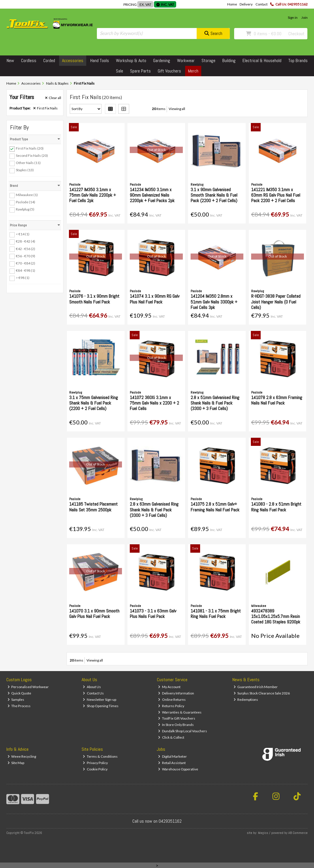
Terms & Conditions (100, 756)
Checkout (296, 34)
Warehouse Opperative (178, 769)
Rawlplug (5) (25, 209)
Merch (193, 71)
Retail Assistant (172, 763)
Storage (208, 60)
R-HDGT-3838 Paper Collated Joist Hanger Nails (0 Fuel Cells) (276, 302)
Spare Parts (140, 71)
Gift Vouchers (169, 71)
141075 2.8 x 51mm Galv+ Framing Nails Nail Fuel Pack (215, 507)
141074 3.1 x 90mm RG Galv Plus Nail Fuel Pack (155, 299)
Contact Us (93, 693)
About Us (92, 687)
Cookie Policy (95, 769)
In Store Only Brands (176, 725)
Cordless (29, 60)
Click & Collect (171, 737)
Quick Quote (19, 693)
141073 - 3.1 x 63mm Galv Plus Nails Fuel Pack (153, 614)
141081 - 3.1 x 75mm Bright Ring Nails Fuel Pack (216, 614)
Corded (49, 60)
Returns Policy (171, 706)
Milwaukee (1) (27, 195)
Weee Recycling (22, 756)
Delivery (246, 4)
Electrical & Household (262, 60)
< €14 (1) (23, 234)
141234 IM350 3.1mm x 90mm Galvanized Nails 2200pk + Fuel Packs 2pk (152, 195)
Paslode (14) (26, 202)
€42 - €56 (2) (26, 248)
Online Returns (172, 700)
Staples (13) (25, 170)
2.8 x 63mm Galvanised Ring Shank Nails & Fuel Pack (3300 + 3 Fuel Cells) (154, 510)
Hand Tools (100, 60)
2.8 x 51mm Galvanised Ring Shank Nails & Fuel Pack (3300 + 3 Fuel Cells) (215, 403)
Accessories (73, 60)
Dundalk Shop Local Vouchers (183, 731)
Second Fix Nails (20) (32, 155)
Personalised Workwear (28, 687)
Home (232, 4)
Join (304, 17)
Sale (120, 71)
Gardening (162, 60)
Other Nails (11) (28, 163)
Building (229, 60)
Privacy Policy (95, 763)
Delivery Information (176, 693)
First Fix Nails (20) (30, 148)
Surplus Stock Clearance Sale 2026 (262, 693)
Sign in (293, 17)
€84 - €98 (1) (26, 270)
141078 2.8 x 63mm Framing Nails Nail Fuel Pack (277, 400)
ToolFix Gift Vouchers (177, 718)
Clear (53, 98)
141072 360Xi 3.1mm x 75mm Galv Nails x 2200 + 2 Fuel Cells (154, 403)
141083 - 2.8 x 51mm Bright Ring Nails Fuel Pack (276, 507)
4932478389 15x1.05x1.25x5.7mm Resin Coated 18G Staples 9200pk (276, 616)
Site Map (16, 763)
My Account (169, 687)
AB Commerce (298, 833)
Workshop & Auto (131, 60)
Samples (16, 700)
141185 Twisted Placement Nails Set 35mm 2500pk (93, 507)
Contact (262, 4)
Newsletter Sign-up (99, 700)
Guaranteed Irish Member (256, 687)
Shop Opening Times (101, 706)
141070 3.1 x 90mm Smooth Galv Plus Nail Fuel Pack (94, 614)
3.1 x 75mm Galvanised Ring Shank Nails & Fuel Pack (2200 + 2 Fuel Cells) (94, 403)
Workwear (186, 60)
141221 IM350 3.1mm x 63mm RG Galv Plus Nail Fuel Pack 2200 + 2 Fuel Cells (276, 195)
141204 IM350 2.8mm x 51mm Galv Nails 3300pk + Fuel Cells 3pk (214, 302)
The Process (19, 706)
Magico (263, 833)
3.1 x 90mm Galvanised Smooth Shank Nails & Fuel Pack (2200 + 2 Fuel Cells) (214, 195)
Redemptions (246, 700)
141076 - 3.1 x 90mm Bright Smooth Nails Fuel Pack (94, 299)
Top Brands (298, 60)
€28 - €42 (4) (26, 241)
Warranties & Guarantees (180, 712)
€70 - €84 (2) (26, 263)
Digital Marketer (172, 756)
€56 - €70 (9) (26, 256)
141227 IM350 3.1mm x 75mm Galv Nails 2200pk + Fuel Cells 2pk (93, 195)
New (10, 60)
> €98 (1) (23, 278)
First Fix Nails (45, 108)
